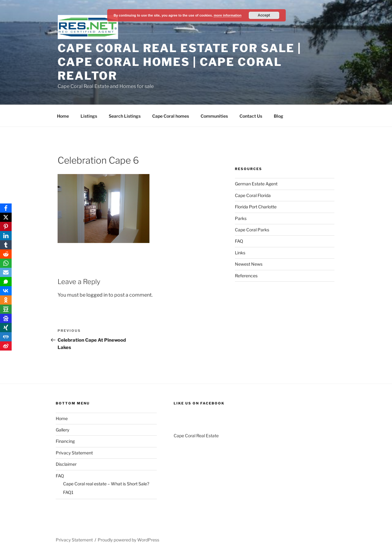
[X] (6, 217)
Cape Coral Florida (253, 195)
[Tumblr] (6, 245)
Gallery (62, 430)
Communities (214, 116)
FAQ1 (68, 492)
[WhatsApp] (6, 263)
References (246, 276)
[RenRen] (6, 337)
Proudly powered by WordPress (128, 540)
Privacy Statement (74, 453)
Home (63, 116)
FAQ (239, 241)
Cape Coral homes (171, 116)
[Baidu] (6, 318)
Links (240, 253)
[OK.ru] (6, 300)
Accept (264, 15)
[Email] (6, 272)
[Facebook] (6, 208)
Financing (65, 441)
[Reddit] (6, 254)
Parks (241, 218)
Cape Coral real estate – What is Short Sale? (106, 484)
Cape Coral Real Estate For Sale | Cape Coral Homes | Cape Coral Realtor (179, 62)
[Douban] (6, 309)
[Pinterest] (6, 226)
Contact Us (251, 116)
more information (228, 15)
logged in (97, 295)
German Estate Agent (256, 184)
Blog (279, 116)
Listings (89, 116)
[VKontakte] (6, 291)
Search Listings (125, 116)
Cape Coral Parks (252, 230)
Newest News (249, 264)
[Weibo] (6, 346)
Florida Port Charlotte (256, 207)
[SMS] (6, 282)
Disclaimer (66, 464)
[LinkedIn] (6, 236)
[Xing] (6, 328)
